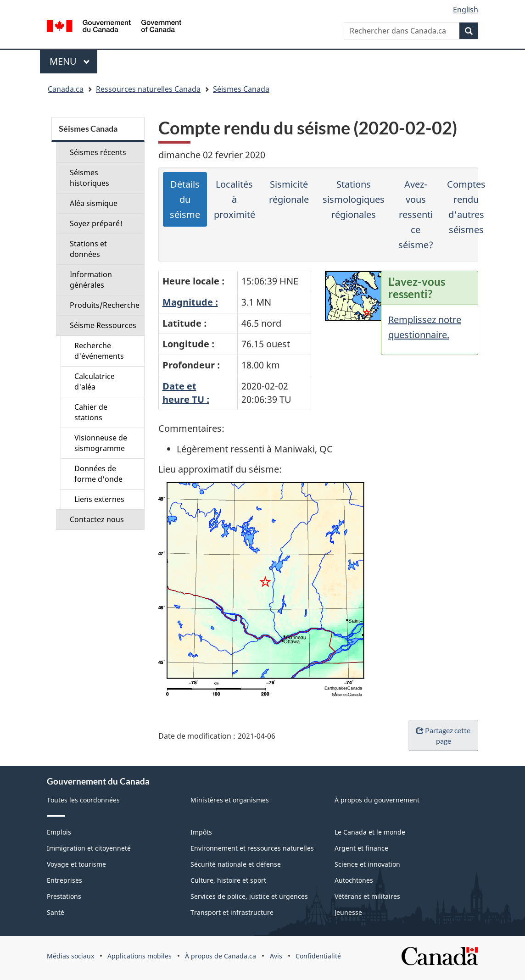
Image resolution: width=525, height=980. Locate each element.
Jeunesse (348, 912)
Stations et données (88, 249)
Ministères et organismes (230, 800)
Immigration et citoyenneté (89, 848)
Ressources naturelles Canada (148, 89)
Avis (276, 956)
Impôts (201, 832)
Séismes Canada (241, 89)
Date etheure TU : (186, 393)
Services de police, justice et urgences (249, 896)
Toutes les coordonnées (83, 800)
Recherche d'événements (99, 351)
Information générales (91, 280)
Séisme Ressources (103, 325)
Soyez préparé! (96, 223)
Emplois (59, 832)
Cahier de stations (91, 412)
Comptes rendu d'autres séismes (466, 207)
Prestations (64, 896)
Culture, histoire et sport (228, 880)
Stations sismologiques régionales (354, 199)
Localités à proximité (235, 199)
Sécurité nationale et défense (236, 864)
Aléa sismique (94, 203)
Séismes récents (98, 152)
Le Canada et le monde (370, 832)
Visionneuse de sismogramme (101, 443)
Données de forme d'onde (98, 474)
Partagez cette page (443, 735)
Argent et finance (361, 848)
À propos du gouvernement (377, 800)
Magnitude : (190, 302)
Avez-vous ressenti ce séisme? (416, 214)
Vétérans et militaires (367, 896)
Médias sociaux (70, 956)
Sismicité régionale (289, 192)
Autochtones (354, 880)
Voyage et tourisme (76, 864)
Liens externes (99, 499)
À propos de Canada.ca (221, 956)
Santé (56, 912)
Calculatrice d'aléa (95, 381)
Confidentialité (318, 956)
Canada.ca (66, 89)
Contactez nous (97, 519)
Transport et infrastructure (232, 912)
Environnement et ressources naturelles (252, 848)
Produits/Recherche (105, 305)
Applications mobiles (140, 956)
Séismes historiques (89, 178)
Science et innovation (367, 864)
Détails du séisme (185, 199)
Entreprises (64, 880)
